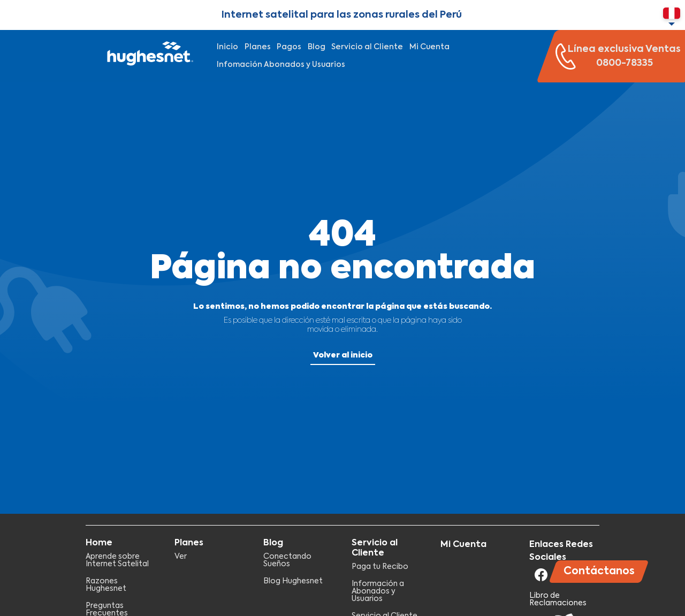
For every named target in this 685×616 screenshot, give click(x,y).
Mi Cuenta (429, 47)
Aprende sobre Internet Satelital (117, 560)
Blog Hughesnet (293, 581)
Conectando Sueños (287, 560)
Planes (258, 47)
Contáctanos (599, 571)
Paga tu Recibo (380, 567)
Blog (317, 47)
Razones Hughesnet (106, 585)
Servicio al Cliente (367, 47)
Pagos (289, 47)
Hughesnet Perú (149, 56)
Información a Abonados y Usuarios (378, 591)
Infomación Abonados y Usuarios (281, 65)
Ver (181, 557)
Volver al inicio (343, 355)
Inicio (227, 47)
